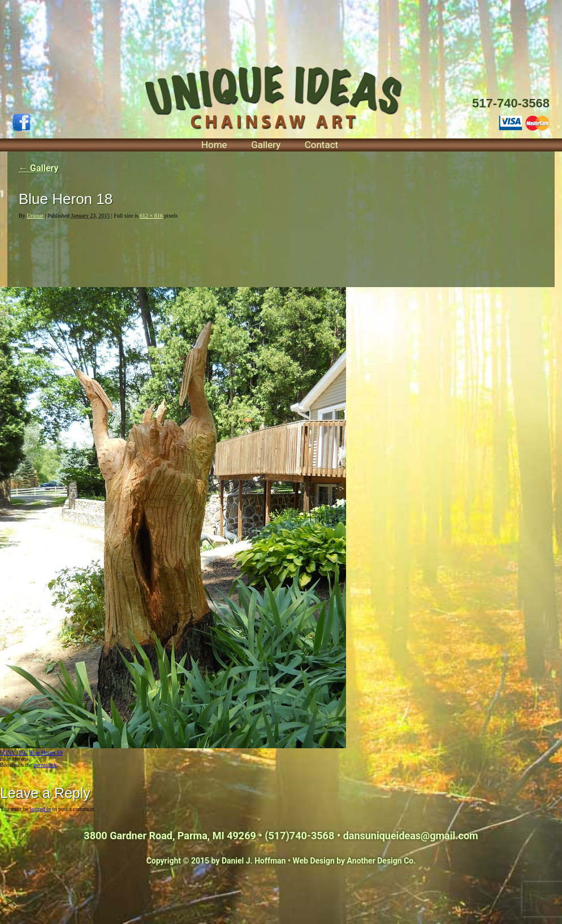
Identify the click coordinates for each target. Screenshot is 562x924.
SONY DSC (14, 752)
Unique (35, 216)
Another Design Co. (382, 861)
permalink (45, 765)
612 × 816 (151, 216)
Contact (321, 145)
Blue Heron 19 (46, 752)
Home (214, 145)
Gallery (266, 145)
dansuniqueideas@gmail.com (411, 836)
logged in (41, 809)
